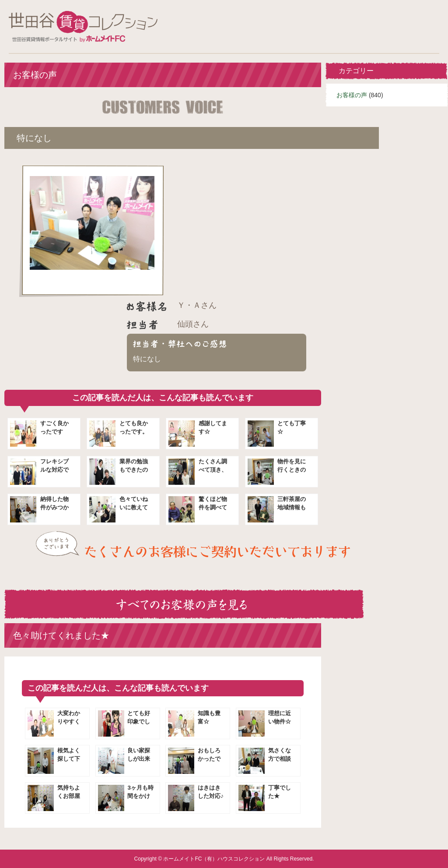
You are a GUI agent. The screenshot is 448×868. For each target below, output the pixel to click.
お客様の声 (352, 95)
